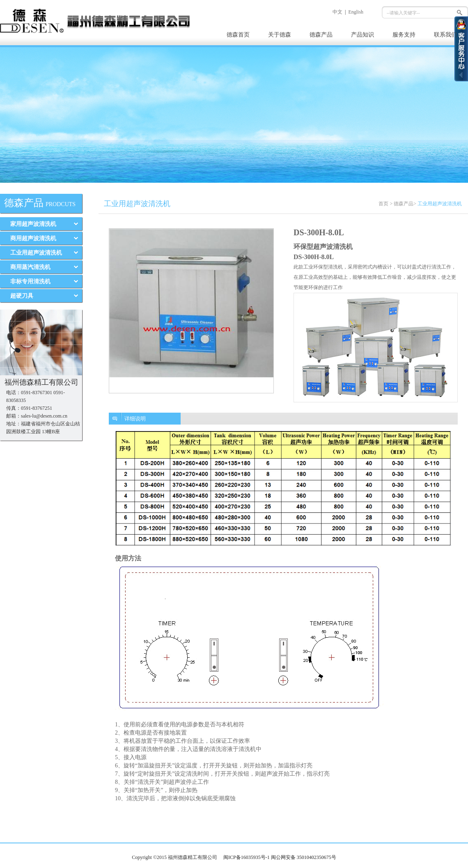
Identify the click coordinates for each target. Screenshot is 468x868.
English (356, 12)
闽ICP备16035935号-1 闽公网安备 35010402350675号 (280, 857)
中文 (337, 12)
